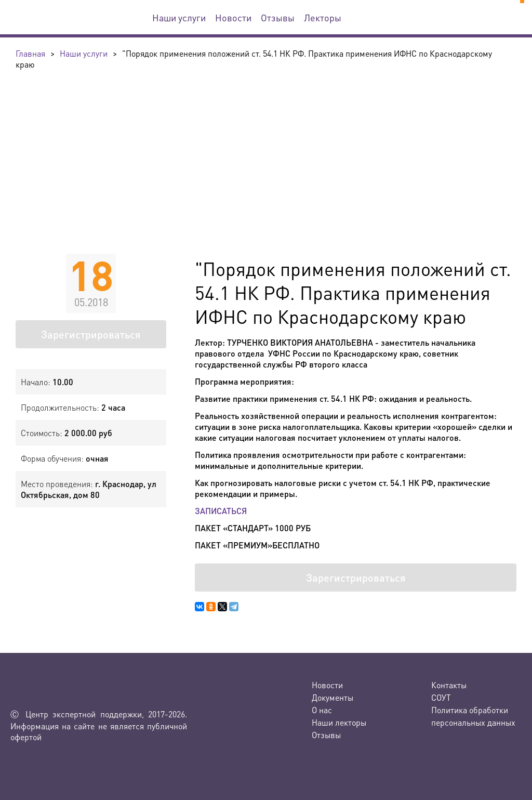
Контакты (449, 685)
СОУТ (441, 697)
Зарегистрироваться (91, 334)
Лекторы (323, 17)
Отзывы (278, 17)
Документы (332, 697)
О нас (322, 710)
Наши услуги (179, 17)
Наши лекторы (339, 722)
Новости (233, 17)
